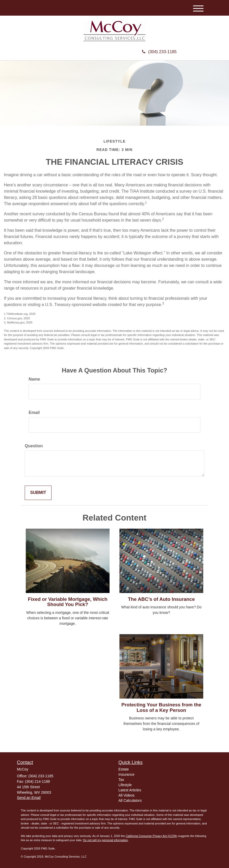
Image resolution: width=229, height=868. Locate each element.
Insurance (126, 774)
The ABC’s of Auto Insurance (161, 599)
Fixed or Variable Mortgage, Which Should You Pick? (68, 602)
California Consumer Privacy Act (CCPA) (151, 836)
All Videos (126, 795)
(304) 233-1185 (159, 52)
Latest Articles (130, 790)
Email (34, 412)
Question (34, 446)
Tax (121, 780)
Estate (124, 769)
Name (34, 379)
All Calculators (130, 800)
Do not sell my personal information (105, 840)
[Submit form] (38, 493)
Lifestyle (125, 785)
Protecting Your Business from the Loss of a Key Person (161, 707)
